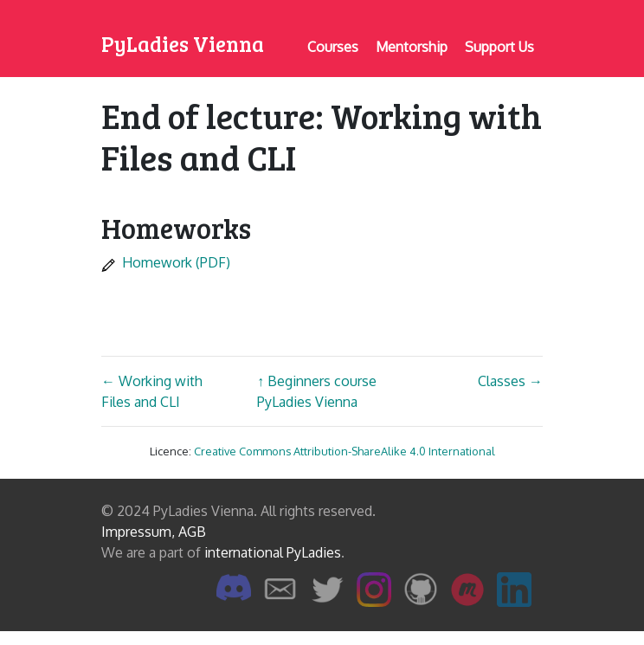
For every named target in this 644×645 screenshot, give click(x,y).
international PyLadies (273, 552)
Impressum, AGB (154, 532)
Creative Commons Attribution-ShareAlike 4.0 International (345, 451)
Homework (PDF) (166, 262)
